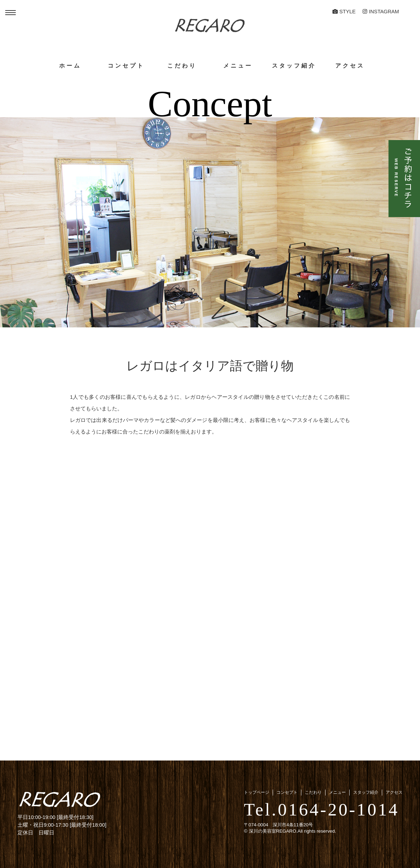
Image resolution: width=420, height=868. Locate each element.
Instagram (381, 12)
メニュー (238, 66)
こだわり (182, 66)
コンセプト (126, 66)
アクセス (350, 66)
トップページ (257, 792)
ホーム (70, 66)
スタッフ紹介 (294, 66)
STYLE (344, 12)
